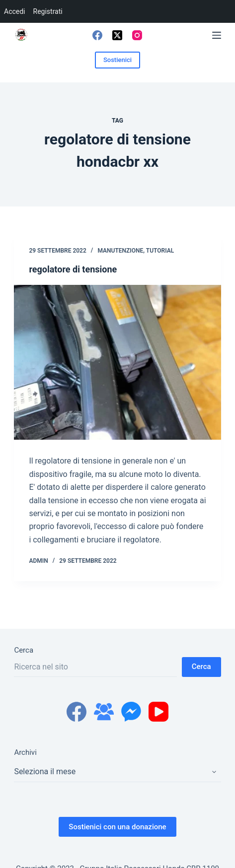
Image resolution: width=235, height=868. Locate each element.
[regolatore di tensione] (117, 362)
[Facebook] (97, 35)
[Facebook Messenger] (131, 712)
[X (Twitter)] (117, 35)
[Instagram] (137, 35)
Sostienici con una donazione (117, 827)
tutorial (160, 251)
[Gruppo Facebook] (104, 712)
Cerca (24, 650)
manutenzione (120, 251)
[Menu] (217, 35)
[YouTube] (158, 712)
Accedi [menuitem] (15, 11)
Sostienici (117, 60)
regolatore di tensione (73, 269)
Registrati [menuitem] (48, 11)
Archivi (25, 752)
